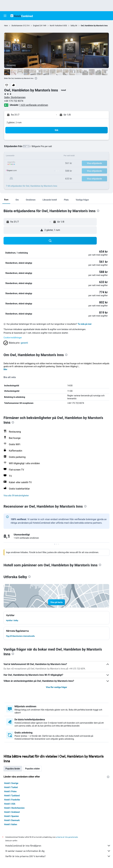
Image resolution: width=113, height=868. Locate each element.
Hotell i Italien (11, 824)
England (36, 26)
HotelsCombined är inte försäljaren (58, 846)
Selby (73, 26)
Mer (5, 369)
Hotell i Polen (10, 791)
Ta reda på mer (85, 324)
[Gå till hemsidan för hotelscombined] (22, 16)
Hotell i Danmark (12, 820)
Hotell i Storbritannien (14, 808)
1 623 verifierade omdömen (34, 105)
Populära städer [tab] (32, 769)
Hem (6, 26)
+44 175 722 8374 (14, 101)
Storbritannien (17, 26)
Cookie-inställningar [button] (13, 338)
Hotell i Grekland (12, 812)
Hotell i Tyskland (12, 796)
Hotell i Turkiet (11, 787)
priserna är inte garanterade (67, 837)
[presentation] (36, 78)
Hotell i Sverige (11, 783)
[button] (5, 16)
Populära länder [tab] (13, 769)
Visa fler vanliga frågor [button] (57, 687)
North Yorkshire (56, 26)
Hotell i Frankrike (12, 800)
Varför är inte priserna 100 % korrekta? (58, 856)
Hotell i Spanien (11, 816)
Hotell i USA (10, 804)
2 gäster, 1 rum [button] (14, 122)
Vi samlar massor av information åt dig (58, 851)
